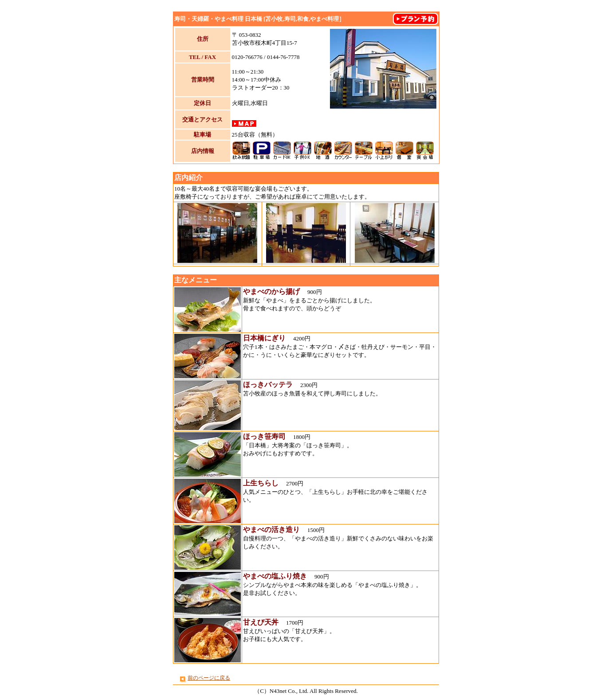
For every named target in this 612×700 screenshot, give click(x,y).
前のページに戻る (209, 678)
